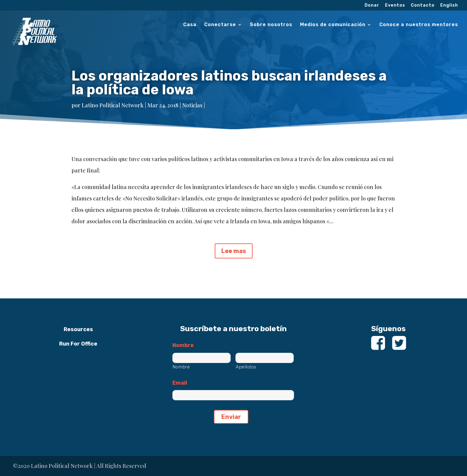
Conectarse (220, 25)
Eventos (395, 6)
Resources (78, 329)
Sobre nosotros (271, 25)
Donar (372, 6)
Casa (190, 25)
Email (180, 383)
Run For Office (78, 344)
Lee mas (234, 251)
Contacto (423, 6)
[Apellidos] (265, 358)
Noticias (192, 105)
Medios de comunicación (333, 25)
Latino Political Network (113, 105)
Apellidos (246, 367)
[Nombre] (202, 358)
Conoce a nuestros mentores (419, 25)
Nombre (183, 345)
